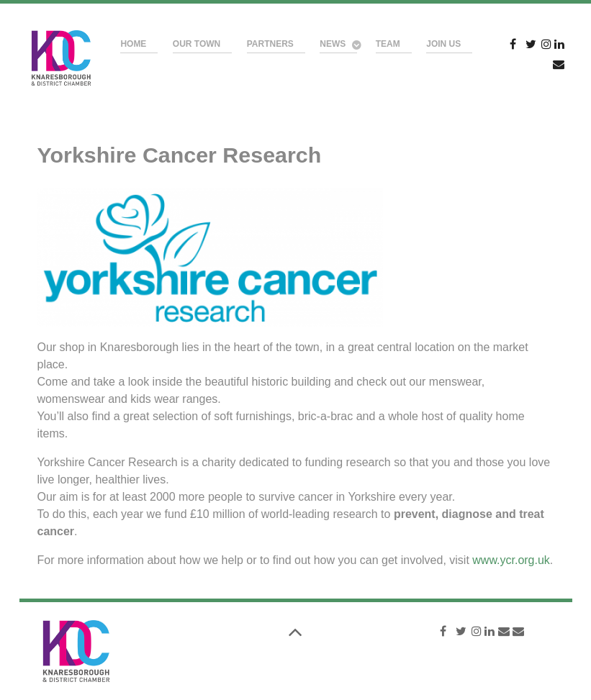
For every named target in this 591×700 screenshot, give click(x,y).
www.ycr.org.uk (511, 560)
